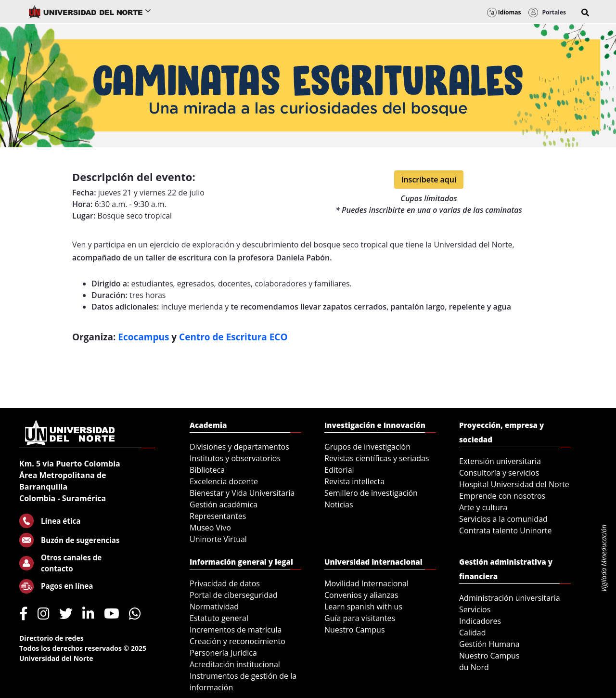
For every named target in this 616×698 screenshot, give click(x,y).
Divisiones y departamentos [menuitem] (239, 447)
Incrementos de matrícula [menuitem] (236, 630)
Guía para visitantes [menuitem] (360, 618)
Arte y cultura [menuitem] (483, 507)
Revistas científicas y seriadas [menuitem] (377, 458)
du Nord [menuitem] (474, 667)
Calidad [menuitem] (473, 633)
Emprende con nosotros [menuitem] (502, 496)
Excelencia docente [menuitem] (224, 481)
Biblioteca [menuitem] (207, 470)
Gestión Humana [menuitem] (489, 644)
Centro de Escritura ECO (233, 337)
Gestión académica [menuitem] (224, 504)
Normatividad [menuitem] (214, 607)
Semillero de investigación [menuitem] (371, 493)
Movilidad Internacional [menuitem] (366, 583)
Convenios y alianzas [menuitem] (361, 595)
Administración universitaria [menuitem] (510, 598)
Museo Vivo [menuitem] (210, 528)
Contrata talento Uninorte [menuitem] (506, 530)
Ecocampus (145, 337)
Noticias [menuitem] (339, 504)
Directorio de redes (51, 638)
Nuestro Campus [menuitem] (355, 630)
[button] (585, 13)
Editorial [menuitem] (339, 470)
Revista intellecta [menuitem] (354, 481)
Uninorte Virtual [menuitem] (218, 539)
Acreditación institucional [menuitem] (235, 664)
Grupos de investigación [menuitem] (367, 447)
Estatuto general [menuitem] (219, 618)
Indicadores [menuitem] (480, 621)
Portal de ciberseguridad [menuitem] (234, 595)
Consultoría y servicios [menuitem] (499, 473)
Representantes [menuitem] (218, 516)
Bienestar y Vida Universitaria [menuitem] (242, 493)
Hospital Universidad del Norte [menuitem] (514, 484)
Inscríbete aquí (429, 180)
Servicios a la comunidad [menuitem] (503, 519)
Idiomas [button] (504, 12)
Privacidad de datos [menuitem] (225, 583)
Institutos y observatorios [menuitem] (235, 458)
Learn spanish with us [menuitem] (363, 607)
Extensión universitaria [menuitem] (500, 461)
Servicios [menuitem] (475, 609)
